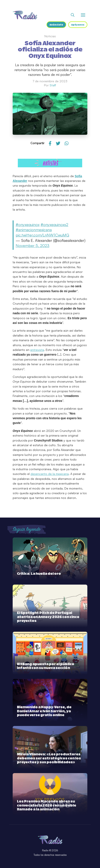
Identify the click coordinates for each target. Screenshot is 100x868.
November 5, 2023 (33, 245)
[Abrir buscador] (73, 15)
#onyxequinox (28, 224)
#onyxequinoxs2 (54, 224)
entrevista (37, 350)
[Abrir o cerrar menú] (83, 15)
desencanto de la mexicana (50, 474)
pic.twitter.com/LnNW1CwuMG (42, 235)
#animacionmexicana (34, 230)
